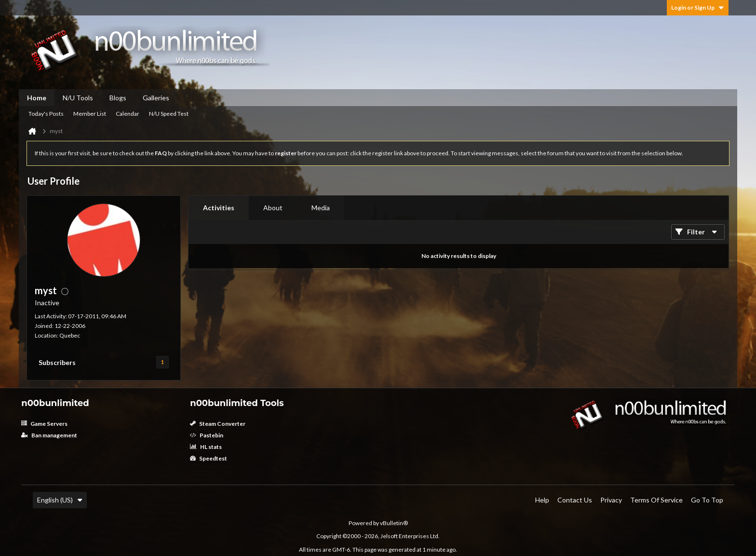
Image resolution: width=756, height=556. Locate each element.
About (273, 208)
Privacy (611, 500)
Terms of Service (656, 500)
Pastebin (207, 435)
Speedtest (209, 458)
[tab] (219, 208)
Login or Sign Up (698, 7)
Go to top (707, 500)
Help (542, 500)
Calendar (128, 114)
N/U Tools (78, 98)
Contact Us (575, 500)
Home (37, 98)
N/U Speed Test (169, 114)
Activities (219, 208)
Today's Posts (46, 114)
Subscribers (57, 362)
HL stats (206, 447)
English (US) (60, 500)
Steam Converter (218, 424)
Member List (90, 114)
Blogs (118, 98)
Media (321, 208)
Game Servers (44, 424)
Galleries (156, 98)
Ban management (49, 435)
